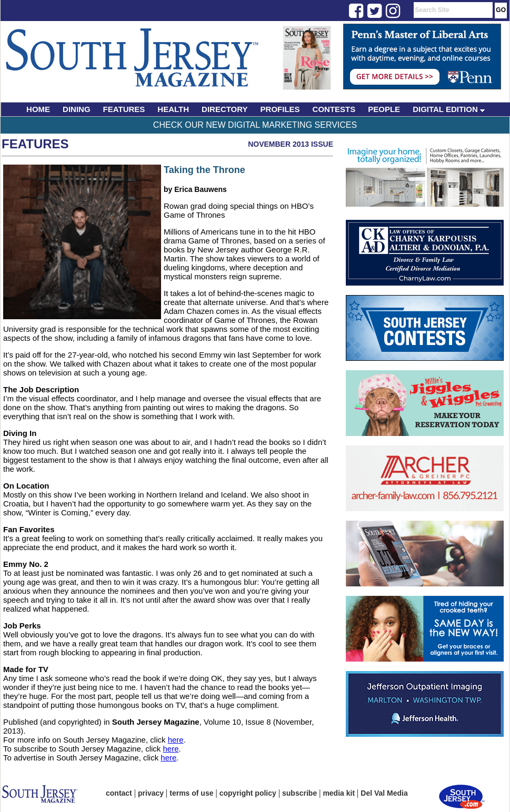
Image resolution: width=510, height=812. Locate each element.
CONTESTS (334, 109)
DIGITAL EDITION (449, 109)
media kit (339, 793)
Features (35, 144)
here (176, 740)
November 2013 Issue (291, 144)
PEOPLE (384, 109)
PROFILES (280, 109)
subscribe (299, 793)
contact (119, 793)
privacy (151, 793)
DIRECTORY (225, 109)
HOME (38, 109)
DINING (77, 109)
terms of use (191, 793)
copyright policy (248, 793)
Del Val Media (384, 793)
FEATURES (124, 109)
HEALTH (173, 109)
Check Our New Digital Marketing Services (255, 125)
